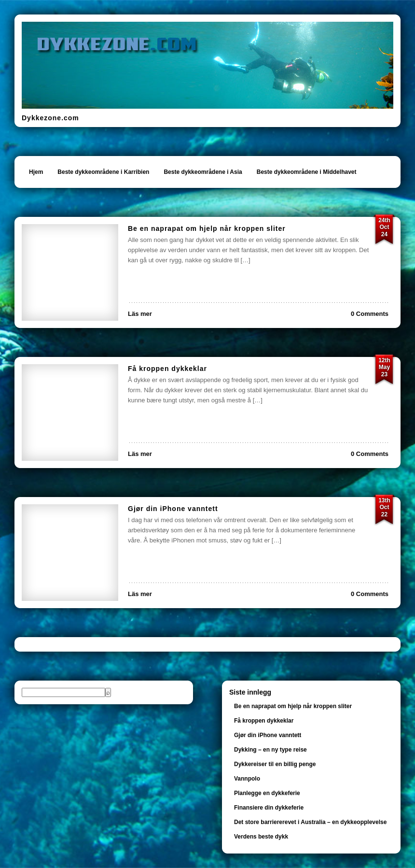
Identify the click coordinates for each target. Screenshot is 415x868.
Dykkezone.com (50, 118)
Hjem (36, 172)
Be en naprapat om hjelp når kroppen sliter (207, 228)
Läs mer (140, 314)
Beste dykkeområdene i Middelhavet (307, 172)
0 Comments (370, 314)
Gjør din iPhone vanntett (173, 509)
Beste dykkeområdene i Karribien (103, 172)
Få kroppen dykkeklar (167, 369)
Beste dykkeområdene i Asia (203, 172)
